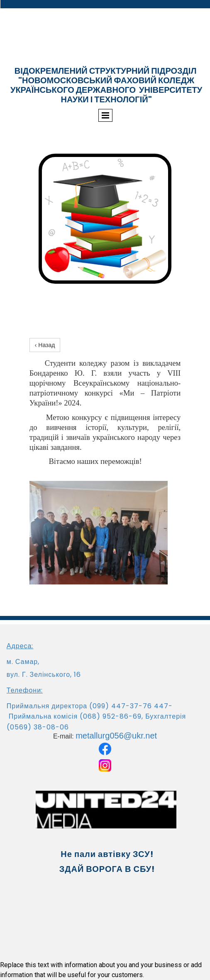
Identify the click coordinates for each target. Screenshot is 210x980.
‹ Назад (45, 345)
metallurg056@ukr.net (116, 736)
